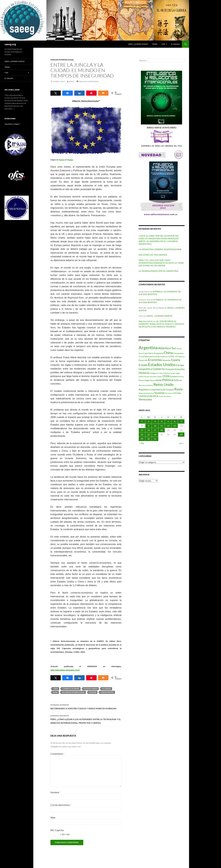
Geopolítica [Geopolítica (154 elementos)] (145, 369)
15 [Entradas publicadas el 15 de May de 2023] (142, 430)
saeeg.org (10, 44)
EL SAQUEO (175, 44)
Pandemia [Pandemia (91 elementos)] (174, 376)
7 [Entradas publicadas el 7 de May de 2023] (181, 421)
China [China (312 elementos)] (168, 353)
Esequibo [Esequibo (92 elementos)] (166, 360)
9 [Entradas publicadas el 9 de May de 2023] (149, 426)
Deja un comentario (89, 81)
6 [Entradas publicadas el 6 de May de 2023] (175, 421)
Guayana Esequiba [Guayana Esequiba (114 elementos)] (175, 369)
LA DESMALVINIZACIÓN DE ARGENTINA (159, 271)
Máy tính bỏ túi (146, 321)
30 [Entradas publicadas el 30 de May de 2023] (149, 439)
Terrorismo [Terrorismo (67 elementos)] (169, 393)
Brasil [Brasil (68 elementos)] (141, 353)
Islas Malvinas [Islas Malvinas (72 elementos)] (165, 373)
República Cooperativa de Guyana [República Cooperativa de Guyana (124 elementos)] (156, 389)
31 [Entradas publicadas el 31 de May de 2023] (155, 439)
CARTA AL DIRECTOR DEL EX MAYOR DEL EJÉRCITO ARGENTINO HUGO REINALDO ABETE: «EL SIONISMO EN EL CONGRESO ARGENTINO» (159, 240)
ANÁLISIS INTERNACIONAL (62, 60)
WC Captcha (57, 830)
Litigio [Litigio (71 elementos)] (178, 373)
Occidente (106, 689)
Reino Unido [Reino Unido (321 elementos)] (164, 384)
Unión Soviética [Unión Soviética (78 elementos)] (165, 396)
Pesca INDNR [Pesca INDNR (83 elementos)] (156, 380)
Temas (155, 44)
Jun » (181, 443)
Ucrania (93, 692)
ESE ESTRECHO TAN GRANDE (153, 255)
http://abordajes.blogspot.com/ (65, 670)
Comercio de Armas (71, 689)
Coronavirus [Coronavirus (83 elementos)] (178, 353)
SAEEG (72, 81)
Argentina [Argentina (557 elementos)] (148, 348)
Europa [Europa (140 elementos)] (180, 365)
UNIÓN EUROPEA (107, 692)
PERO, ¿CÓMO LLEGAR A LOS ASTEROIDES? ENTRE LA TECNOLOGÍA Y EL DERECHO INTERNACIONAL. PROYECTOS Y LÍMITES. (86, 719)
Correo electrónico (61, 805)
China (56, 689)
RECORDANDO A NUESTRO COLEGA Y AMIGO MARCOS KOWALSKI (86, 706)
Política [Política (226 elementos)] (168, 380)
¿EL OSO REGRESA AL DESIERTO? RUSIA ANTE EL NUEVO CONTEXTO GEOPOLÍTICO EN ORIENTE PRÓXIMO (161, 324)
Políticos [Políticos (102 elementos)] (178, 380)
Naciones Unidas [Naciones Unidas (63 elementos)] (156, 376)
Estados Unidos (91, 689)
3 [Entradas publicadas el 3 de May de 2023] (155, 421)
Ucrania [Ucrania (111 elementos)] (177, 393)
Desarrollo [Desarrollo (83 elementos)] (143, 360)
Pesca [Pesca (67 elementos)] (182, 376)
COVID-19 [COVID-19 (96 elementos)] (173, 356)
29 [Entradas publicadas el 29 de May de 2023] (142, 439)
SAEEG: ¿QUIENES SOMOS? (138, 44)
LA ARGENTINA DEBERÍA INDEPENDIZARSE (160, 249)
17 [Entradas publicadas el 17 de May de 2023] (155, 430)
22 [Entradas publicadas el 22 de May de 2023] (142, 434)
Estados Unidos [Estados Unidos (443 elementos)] (162, 364)
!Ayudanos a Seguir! (12, 124)
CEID (163, 44)
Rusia (55, 692)
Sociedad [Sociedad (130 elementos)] (159, 393)
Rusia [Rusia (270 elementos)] (178, 389)
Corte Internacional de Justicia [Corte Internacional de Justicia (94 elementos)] (153, 356)
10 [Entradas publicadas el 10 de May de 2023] (155, 426)
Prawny (62, 160)
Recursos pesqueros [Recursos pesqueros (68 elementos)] (146, 385)
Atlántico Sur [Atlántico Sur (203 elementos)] (167, 348)
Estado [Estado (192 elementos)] (143, 365)
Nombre (55, 792)
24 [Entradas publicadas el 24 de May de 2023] (155, 434)
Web (53, 817)
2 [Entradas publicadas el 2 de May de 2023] (149, 421)
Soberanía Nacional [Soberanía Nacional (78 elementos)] (146, 393)
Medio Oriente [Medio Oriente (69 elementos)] (144, 376)
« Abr (142, 443)
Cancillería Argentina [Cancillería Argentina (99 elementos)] (153, 353)
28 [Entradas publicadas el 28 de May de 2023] (181, 434)
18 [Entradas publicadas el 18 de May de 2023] (162, 430)
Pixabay (70, 160)
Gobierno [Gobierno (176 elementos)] (159, 369)
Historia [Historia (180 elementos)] (144, 373)
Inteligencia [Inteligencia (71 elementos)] (154, 373)
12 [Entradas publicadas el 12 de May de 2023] (168, 426)
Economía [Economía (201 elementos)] (155, 360)
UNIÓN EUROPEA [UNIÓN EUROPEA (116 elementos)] (148, 396)
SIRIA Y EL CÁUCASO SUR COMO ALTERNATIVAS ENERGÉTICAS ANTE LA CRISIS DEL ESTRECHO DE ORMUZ (161, 263)
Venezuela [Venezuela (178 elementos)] (145, 399)
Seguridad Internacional (73, 692)
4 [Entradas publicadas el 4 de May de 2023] (162, 421)
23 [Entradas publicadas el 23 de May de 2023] (149, 434)
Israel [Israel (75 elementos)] (173, 373)
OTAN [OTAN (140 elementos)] (166, 376)
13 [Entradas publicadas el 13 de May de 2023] (175, 426)
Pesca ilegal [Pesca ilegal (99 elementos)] (144, 380)
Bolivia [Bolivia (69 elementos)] (179, 349)
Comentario (57, 754)
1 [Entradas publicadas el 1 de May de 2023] (142, 421)
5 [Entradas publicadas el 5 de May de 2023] (168, 421)
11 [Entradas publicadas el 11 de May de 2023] (162, 426)
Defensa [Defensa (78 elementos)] (181, 357)
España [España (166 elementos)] (176, 360)
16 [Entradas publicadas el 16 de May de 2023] (149, 430)
